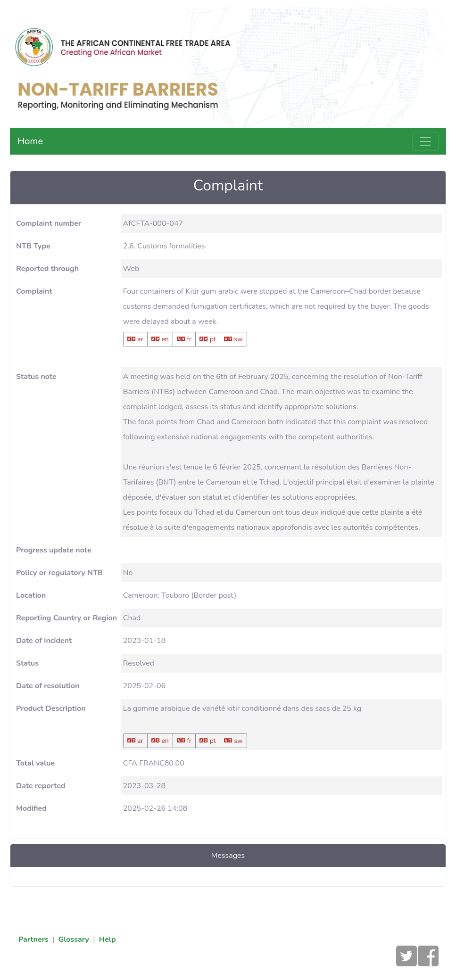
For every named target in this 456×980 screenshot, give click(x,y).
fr (184, 339)
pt (208, 339)
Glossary (74, 939)
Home (30, 141)
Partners (33, 939)
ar (135, 339)
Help (108, 939)
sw (233, 339)
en (160, 339)
